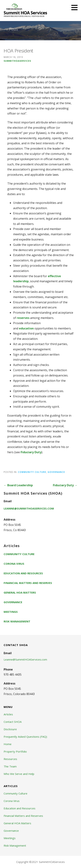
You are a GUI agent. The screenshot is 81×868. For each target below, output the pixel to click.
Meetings (11, 612)
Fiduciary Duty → (65, 485)
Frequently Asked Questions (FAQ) (25, 737)
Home (8, 744)
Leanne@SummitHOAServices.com (29, 508)
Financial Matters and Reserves (28, 583)
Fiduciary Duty (31, 452)
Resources (10, 759)
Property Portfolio (15, 751)
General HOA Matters (20, 592)
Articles (8, 714)
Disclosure (10, 729)
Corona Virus (14, 564)
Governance (56, 472)
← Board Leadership (18, 485)
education (26, 328)
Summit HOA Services (25, 13)
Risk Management (17, 621)
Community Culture (32, 472)
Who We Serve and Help (19, 774)
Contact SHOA (13, 722)
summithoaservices (17, 61)
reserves (23, 318)
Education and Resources (23, 573)
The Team (10, 766)
